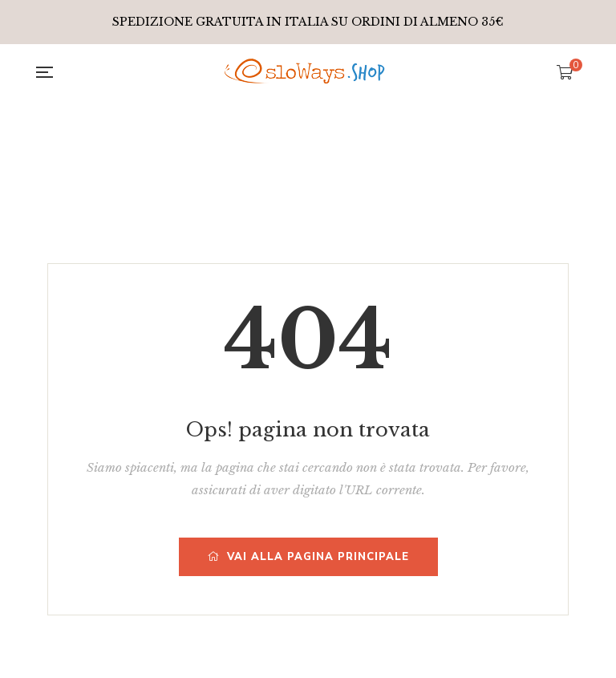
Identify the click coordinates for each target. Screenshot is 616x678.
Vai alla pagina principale (308, 557)
